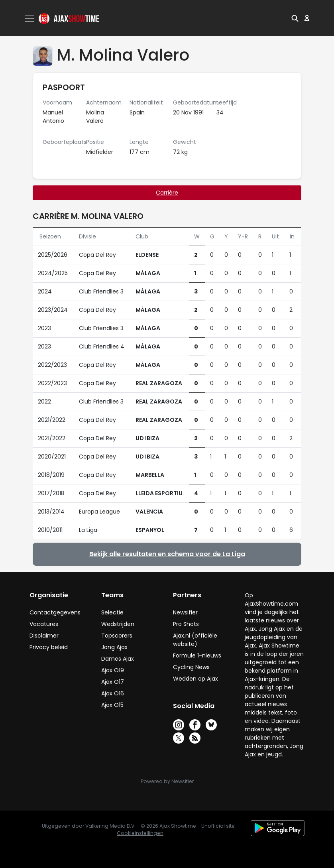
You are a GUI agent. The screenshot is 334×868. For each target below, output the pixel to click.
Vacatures (44, 624)
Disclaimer (44, 636)
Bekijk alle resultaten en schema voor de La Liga (167, 554)
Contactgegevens (55, 612)
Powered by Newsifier (167, 781)
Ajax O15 (112, 705)
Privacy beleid (49, 647)
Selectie (112, 612)
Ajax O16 (113, 693)
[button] (295, 18)
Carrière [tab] (167, 193)
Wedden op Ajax (195, 679)
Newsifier (185, 612)
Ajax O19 (113, 670)
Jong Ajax (114, 647)
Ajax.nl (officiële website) (195, 640)
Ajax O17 (113, 682)
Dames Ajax (118, 659)
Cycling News (191, 667)
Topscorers (117, 636)
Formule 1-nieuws (197, 655)
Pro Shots (186, 624)
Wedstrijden (118, 624)
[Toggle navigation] (30, 18)
